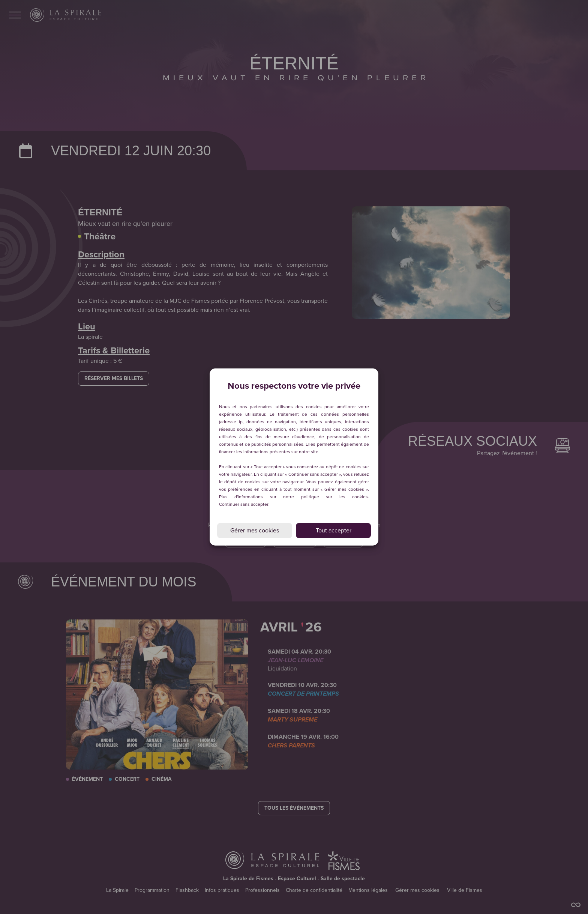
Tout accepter (334, 530)
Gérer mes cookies (255, 530)
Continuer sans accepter (244, 504)
